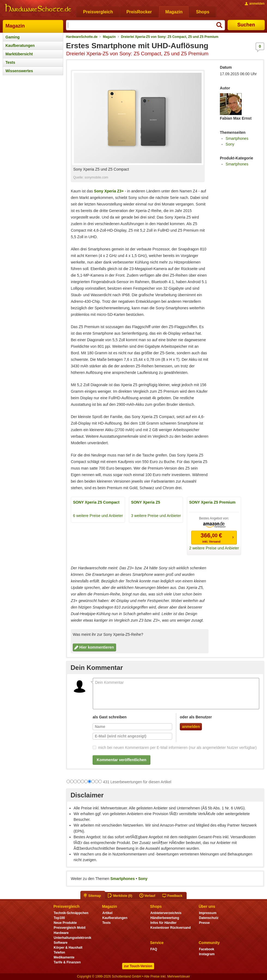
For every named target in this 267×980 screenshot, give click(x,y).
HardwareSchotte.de (82, 37)
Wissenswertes (19, 71)
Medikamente (64, 957)
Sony (230, 144)
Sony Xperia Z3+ (109, 191)
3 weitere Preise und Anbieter (156, 516)
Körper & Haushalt (68, 948)
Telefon (59, 952)
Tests (10, 62)
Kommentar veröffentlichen (122, 760)
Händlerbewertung (165, 918)
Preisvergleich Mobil (70, 928)
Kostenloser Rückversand (171, 928)
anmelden (191, 727)
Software (61, 943)
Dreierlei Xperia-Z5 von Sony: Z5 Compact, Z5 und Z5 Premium (170, 37)
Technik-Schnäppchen (71, 913)
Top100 (59, 918)
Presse (204, 923)
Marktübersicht (19, 54)
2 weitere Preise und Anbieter (214, 548)
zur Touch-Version (138, 966)
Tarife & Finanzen (67, 962)
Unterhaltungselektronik (72, 938)
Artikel (107, 913)
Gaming (13, 37)
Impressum (208, 913)
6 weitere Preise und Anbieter (98, 516)
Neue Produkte (65, 923)
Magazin (15, 26)
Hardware (61, 933)
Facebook (207, 949)
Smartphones (237, 138)
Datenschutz (209, 918)
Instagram (207, 954)
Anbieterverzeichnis (166, 913)
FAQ (154, 949)
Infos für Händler (163, 923)
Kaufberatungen (20, 46)
